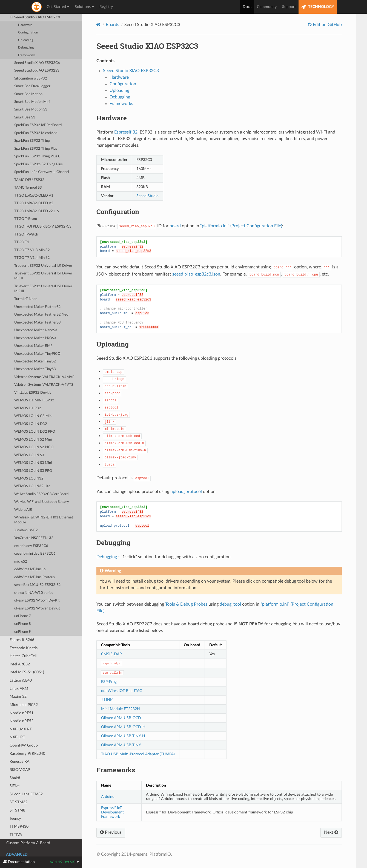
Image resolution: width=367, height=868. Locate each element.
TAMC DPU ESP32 (29, 180)
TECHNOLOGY (318, 7)
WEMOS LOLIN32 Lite (32, 486)
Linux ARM (19, 689)
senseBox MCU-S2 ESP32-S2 (38, 585)
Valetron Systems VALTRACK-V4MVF (44, 377)
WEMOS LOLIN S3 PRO (33, 471)
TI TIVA (16, 835)
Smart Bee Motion (28, 94)
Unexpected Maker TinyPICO (37, 354)
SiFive (15, 786)
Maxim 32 (18, 697)
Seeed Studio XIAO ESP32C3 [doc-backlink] (147, 46)
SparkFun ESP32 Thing (32, 141)
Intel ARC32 (20, 664)
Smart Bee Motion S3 (31, 110)
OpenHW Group (24, 745)
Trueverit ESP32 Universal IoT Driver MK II (43, 276)
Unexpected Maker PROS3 (35, 338)
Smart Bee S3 (25, 117)
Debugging (26, 48)
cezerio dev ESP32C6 (31, 546)
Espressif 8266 (22, 640)
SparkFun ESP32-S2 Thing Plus (38, 164)
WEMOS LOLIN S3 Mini (33, 463)
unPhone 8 (23, 624)
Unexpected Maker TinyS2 (35, 361)
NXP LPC (17, 737)
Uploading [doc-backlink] (113, 344)
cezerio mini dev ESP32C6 (35, 554)
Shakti (15, 778)
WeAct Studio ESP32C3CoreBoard (41, 494)
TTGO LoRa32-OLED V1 (34, 196)
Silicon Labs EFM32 (26, 794)
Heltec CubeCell (23, 656)
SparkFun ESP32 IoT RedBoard (38, 125)
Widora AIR (23, 510)
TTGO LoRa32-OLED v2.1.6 (37, 211)
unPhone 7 (23, 616)
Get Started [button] (58, 7)
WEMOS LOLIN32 (29, 479)
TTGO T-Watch (26, 235)
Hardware (25, 25)
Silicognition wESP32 (31, 79)
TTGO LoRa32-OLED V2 (34, 203)
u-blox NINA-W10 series (34, 593)
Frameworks (27, 55)
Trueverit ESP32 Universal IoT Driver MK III (43, 289)
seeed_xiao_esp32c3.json (196, 274)
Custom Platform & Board (28, 843)
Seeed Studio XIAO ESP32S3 (37, 71)
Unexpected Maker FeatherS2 (38, 307)
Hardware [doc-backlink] (112, 118)
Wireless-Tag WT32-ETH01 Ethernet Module (44, 520)
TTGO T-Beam (26, 219)
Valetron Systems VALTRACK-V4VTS (44, 385)
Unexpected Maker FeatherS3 (38, 323)
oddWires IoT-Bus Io (30, 569)
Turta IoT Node (26, 299)
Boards (112, 25)
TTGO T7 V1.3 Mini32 (32, 250)
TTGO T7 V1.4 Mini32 (32, 258)
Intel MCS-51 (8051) (27, 672)
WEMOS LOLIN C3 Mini (33, 416)
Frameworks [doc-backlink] (116, 770)
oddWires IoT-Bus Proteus (35, 577)
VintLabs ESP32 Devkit (33, 393)
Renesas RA (19, 761)
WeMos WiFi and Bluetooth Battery (42, 502)
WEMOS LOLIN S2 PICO (34, 447)
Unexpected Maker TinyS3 (35, 369)
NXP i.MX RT (21, 729)
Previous (111, 832)
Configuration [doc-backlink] (118, 212)
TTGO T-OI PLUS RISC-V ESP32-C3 (43, 227)
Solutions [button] (84, 7)
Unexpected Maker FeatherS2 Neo (41, 315)
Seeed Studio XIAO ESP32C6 (37, 63)
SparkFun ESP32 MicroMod (36, 133)
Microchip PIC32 (24, 705)
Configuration (28, 32)
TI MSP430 (19, 826)
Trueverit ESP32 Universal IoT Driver (43, 266)
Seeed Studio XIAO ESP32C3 (35, 18)
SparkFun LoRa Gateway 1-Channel (42, 172)
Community (267, 7)
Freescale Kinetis (24, 648)
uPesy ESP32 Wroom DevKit (37, 601)
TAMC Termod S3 (28, 188)
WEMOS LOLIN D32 (31, 424)
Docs (247, 7)
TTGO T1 (22, 242)
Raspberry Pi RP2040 (27, 754)
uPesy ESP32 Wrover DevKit (37, 609)
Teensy (15, 819)
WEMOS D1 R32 (28, 408)
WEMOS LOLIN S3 (29, 455)
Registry (106, 7)
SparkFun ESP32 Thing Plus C (37, 156)
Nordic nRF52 (21, 721)
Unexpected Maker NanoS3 (36, 330)
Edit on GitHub (327, 25)
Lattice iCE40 (21, 680)
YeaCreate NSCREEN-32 (34, 538)
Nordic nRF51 (21, 713)
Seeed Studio (147, 196)
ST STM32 (18, 802)
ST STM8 (17, 810)
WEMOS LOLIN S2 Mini (33, 440)
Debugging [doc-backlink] (113, 543)
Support (289, 7)
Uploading (26, 40)
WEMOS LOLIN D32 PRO (35, 432)
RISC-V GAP (20, 770)
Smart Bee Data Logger (32, 86)
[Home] (98, 25)
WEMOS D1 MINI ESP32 (34, 400)
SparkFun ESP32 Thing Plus (36, 149)
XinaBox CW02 (26, 530)
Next (331, 832)
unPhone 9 (23, 632)
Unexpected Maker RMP (33, 346)
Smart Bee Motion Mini (32, 102)
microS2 (21, 562)
